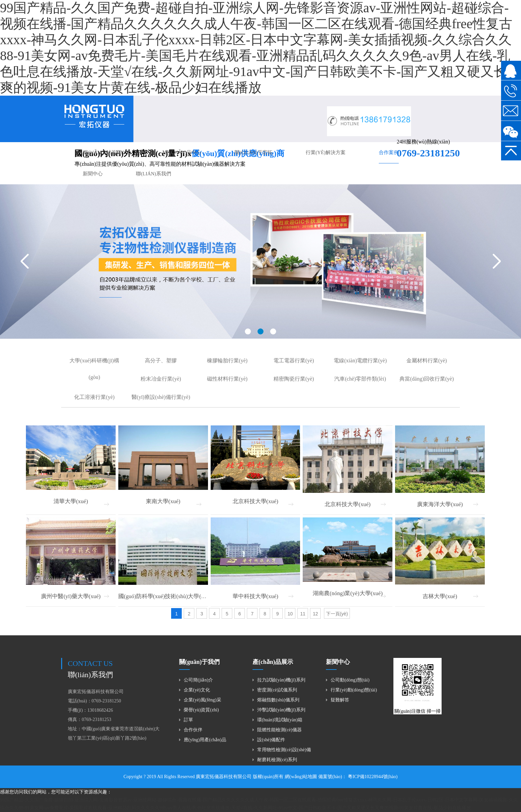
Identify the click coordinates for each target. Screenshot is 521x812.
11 (303, 614)
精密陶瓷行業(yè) (294, 379)
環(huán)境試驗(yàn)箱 (280, 720)
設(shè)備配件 (271, 740)
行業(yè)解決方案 (326, 152)
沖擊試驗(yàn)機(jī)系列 (281, 710)
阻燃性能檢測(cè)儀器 (279, 730)
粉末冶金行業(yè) (161, 379)
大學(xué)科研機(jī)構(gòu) (94, 369)
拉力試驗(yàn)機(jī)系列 (281, 680)
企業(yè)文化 (197, 690)
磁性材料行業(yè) (227, 379)
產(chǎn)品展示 (273, 662)
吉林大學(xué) (440, 596)
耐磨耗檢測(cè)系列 (277, 760)
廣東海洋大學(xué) (440, 504)
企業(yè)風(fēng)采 (203, 700)
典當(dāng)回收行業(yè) (427, 379)
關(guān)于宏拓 (253, 152)
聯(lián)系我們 (154, 174)
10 (290, 614)
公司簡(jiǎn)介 (198, 680)
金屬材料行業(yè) (427, 361)
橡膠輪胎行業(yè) (227, 361)
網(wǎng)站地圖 (301, 777)
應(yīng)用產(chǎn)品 (205, 740)
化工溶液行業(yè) (94, 397)
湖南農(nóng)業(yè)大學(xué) (348, 593)
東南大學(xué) (163, 501)
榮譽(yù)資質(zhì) (201, 710)
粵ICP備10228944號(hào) (372, 777)
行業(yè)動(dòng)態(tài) (354, 690)
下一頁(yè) (337, 614)
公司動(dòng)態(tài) (350, 680)
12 (315, 614)
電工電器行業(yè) (294, 361)
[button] (248, 331)
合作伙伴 (193, 730)
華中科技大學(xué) (256, 596)
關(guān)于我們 (199, 662)
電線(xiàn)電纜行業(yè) (360, 361)
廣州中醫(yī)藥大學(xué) (71, 596)
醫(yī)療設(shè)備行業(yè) (161, 397)
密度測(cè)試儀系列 (277, 690)
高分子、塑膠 (161, 361)
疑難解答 (340, 700)
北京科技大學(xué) (256, 501)
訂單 (188, 720)
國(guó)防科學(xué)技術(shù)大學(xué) (165, 596)
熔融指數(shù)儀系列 (278, 700)
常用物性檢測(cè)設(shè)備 (284, 750)
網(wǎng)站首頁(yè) (107, 152)
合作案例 (389, 152)
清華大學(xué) (71, 501)
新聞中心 (93, 174)
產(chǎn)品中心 (183, 152)
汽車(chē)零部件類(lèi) (360, 379)
